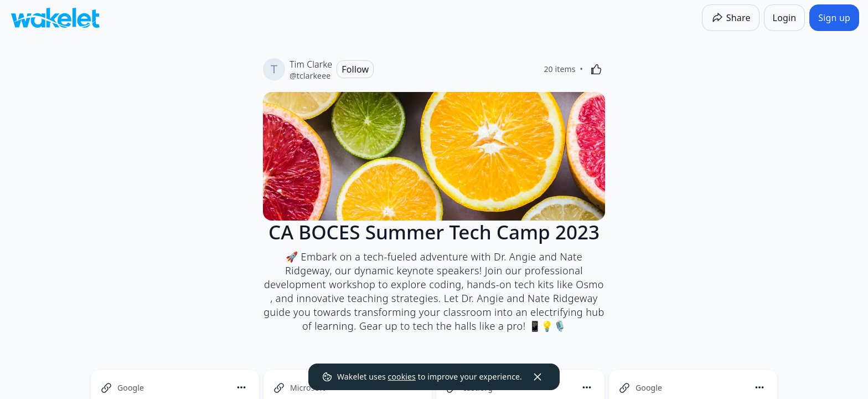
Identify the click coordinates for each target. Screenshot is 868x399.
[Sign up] (834, 18)
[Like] (596, 69)
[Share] (731, 18)
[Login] (785, 18)
